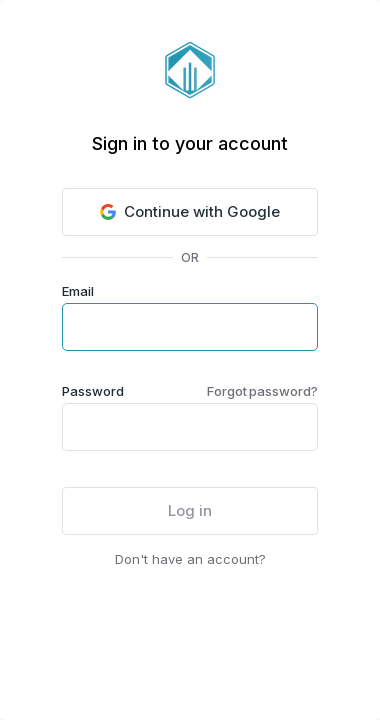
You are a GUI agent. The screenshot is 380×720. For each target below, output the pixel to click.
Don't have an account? (190, 559)
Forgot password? (262, 391)
